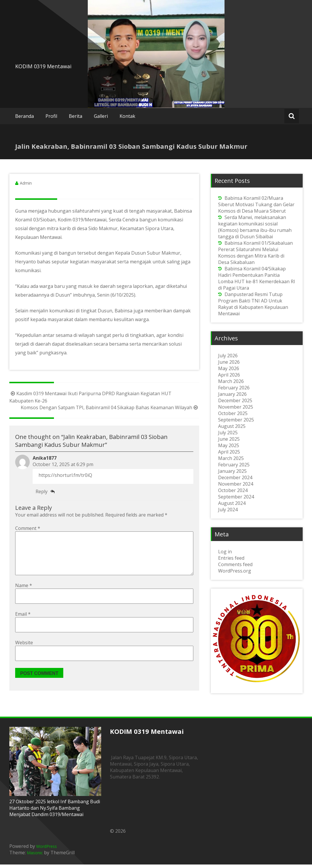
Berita (76, 116)
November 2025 (236, 407)
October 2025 (233, 413)
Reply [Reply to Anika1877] (42, 491)
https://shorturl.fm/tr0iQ (65, 475)
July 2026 (228, 356)
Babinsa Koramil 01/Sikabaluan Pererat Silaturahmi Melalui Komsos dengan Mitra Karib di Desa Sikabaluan (255, 253)
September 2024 (236, 497)
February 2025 (234, 465)
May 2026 (229, 368)
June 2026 (229, 362)
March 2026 (231, 381)
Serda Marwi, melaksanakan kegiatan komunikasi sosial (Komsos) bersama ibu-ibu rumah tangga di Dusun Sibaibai (255, 227)
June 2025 (229, 439)
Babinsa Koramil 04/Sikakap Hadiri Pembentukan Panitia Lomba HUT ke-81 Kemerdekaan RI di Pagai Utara (257, 278)
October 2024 (233, 490)
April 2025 (229, 452)
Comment (28, 528)
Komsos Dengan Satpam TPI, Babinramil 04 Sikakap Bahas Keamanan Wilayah (110, 407)
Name (24, 595)
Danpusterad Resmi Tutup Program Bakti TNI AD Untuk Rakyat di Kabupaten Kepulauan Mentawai (253, 304)
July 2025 (228, 433)
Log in (225, 552)
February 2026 (234, 388)
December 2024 (235, 477)
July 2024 (228, 510)
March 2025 (231, 458)
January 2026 (232, 394)
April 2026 (229, 375)
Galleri (101, 116)
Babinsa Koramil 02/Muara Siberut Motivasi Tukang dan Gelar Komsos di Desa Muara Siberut (256, 204)
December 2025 (235, 400)
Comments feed (235, 564)
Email (23, 623)
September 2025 (236, 420)
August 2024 (232, 503)
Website (24, 652)
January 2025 (232, 471)
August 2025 (232, 426)
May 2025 (229, 445)
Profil (51, 116)
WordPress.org (235, 571)
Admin (26, 183)
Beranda (24, 116)
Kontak (127, 116)
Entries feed (231, 558)
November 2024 (236, 484)
